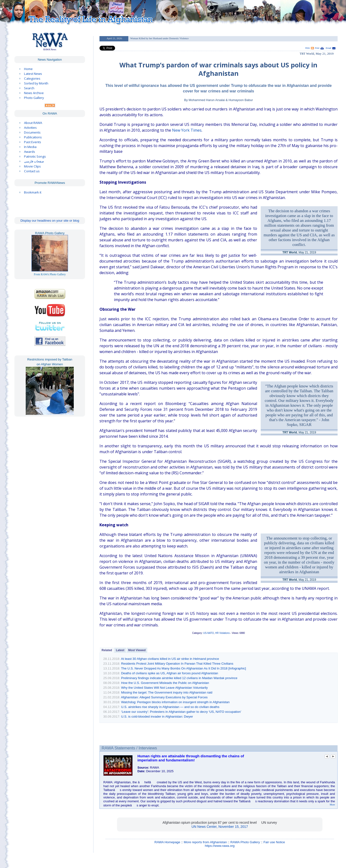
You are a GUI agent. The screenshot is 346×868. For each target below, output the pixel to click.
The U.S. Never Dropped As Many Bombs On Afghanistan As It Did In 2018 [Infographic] (184, 668)
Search (29, 88)
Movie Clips (32, 166)
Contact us (32, 171)
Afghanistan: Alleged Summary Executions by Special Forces (164, 697)
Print (317, 48)
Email (328, 48)
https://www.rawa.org (220, 846)
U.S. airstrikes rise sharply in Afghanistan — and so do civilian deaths (170, 707)
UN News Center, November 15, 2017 (220, 827)
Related (107, 650)
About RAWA (33, 123)
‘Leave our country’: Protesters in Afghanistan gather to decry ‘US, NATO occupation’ (181, 712)
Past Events (33, 142)
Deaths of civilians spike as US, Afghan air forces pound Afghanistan (170, 673)
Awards (30, 152)
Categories (32, 78)
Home (28, 69)
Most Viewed (137, 650)
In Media (30, 147)
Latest (120, 650)
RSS (308, 48)
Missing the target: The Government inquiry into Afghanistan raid (167, 692)
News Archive (34, 93)
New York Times (187, 130)
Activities (30, 128)
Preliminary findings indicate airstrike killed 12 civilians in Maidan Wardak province (179, 678)
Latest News (33, 74)
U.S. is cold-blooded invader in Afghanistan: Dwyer (157, 717)
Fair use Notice (274, 842)
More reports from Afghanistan (205, 842)
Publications (33, 137)
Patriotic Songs (35, 156)
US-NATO (209, 633)
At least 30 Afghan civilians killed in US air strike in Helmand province (170, 659)
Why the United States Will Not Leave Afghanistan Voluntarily (164, 688)
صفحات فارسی (34, 161)
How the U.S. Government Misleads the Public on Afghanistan (165, 683)
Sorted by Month (36, 83)
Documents (32, 132)
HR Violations (222, 633)
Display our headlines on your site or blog (50, 221)
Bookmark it (33, 192)
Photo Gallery (34, 98)
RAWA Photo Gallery (245, 842)
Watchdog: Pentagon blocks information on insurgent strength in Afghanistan (175, 702)
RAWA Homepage (167, 842)
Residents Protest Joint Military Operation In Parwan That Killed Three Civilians (177, 664)
